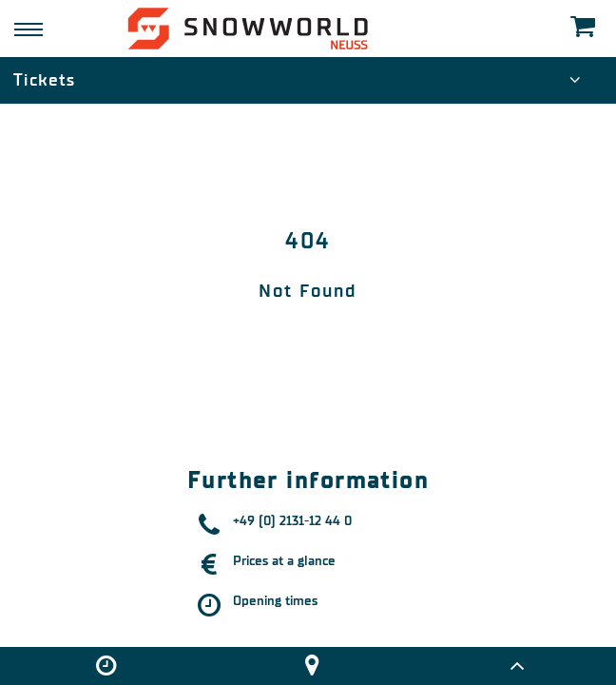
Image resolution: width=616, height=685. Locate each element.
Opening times (275, 601)
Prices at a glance (284, 561)
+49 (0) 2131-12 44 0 (292, 521)
